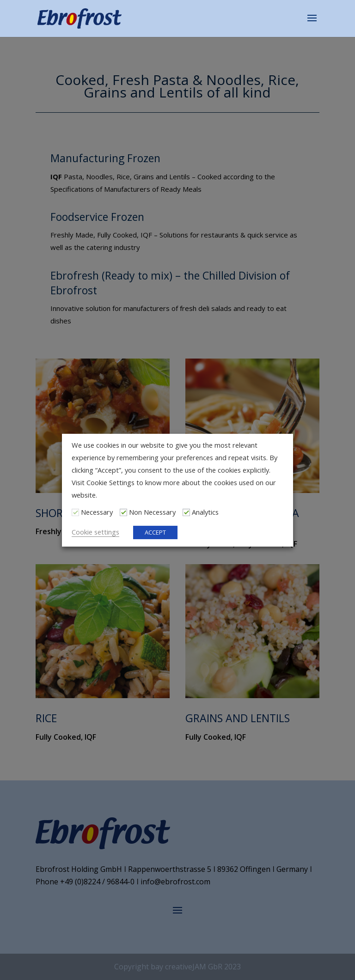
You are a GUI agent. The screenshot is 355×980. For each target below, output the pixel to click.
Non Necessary (152, 512)
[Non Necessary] (123, 512)
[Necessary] (75, 512)
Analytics (205, 512)
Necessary (97, 512)
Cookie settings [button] (95, 532)
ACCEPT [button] (155, 532)
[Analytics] (186, 512)
